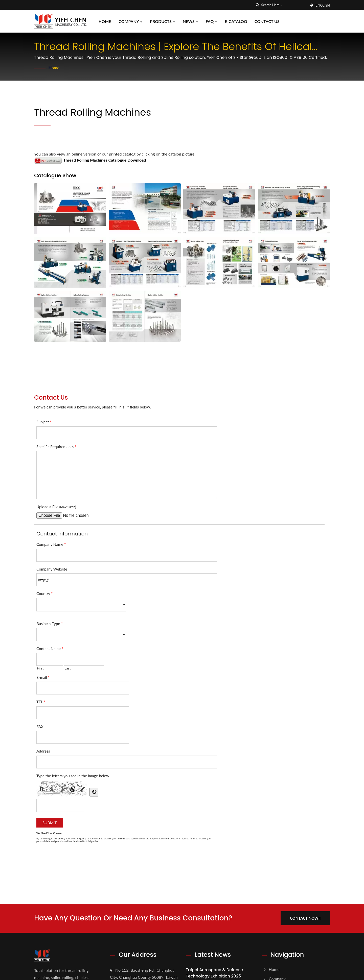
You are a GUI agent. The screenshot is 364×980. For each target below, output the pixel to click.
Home (105, 21)
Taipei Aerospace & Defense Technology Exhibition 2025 (214, 973)
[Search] (284, 5)
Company (130, 21)
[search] (257, 5)
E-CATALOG (236, 21)
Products (163, 21)
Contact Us (267, 21)
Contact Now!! (305, 918)
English (323, 5)
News (190, 21)
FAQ (212, 21)
